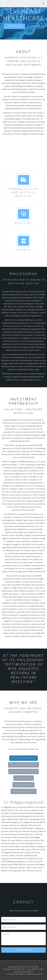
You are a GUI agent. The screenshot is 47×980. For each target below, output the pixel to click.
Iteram (35, 26)
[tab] (23, 758)
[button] (43, 4)
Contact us (14, 26)
